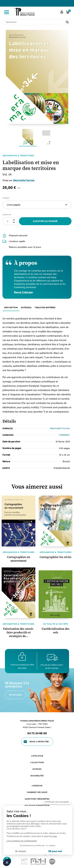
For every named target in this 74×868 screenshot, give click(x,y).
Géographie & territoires (19, 552)
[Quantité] (8, 221)
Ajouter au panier (45, 221)
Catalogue (37, 756)
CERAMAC (64, 435)
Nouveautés (37, 776)
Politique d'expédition (37, 805)
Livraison (37, 785)
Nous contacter (39, 741)
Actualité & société (55, 624)
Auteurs (37, 769)
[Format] (37, 205)
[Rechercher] (37, 22)
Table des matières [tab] (45, 307)
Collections (37, 762)
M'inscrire (15, 695)
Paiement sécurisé (37, 792)
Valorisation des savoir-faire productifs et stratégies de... (18, 633)
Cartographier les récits (55, 557)
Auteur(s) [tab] (26, 307)
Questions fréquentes (37, 799)
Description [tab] (11, 307)
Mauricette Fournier (24, 180)
